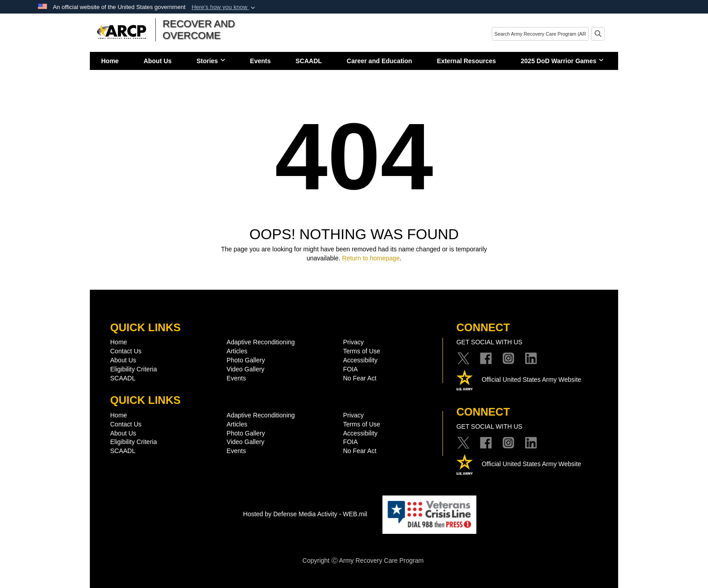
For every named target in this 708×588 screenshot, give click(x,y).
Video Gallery (246, 369)
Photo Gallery (246, 360)
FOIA (351, 369)
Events (261, 61)
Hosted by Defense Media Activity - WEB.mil (305, 514)
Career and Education (380, 61)
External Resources (467, 61)
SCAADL (309, 61)
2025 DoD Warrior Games (562, 61)
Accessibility (360, 360)
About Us (158, 61)
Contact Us (126, 351)
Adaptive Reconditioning (261, 342)
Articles (237, 351)
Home (110, 61)
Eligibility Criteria (133, 369)
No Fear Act (360, 378)
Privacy (354, 342)
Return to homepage (371, 258)
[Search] (540, 34)
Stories (211, 61)
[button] (224, 7)
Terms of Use (362, 351)
